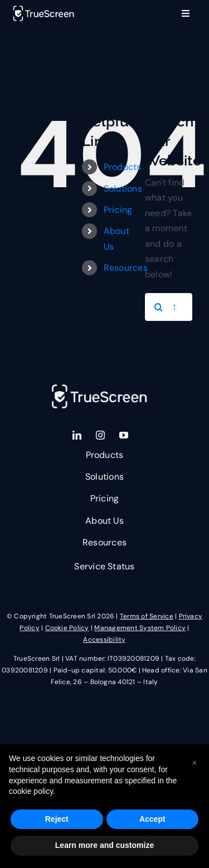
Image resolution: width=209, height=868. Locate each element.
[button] (195, 762)
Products (123, 167)
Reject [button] (57, 819)
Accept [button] (152, 819)
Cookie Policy (67, 628)
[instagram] (100, 435)
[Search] (159, 307)
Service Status (104, 566)
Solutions (123, 189)
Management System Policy (140, 628)
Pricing (118, 210)
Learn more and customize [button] (104, 845)
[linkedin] (77, 435)
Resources (126, 268)
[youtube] (124, 435)
